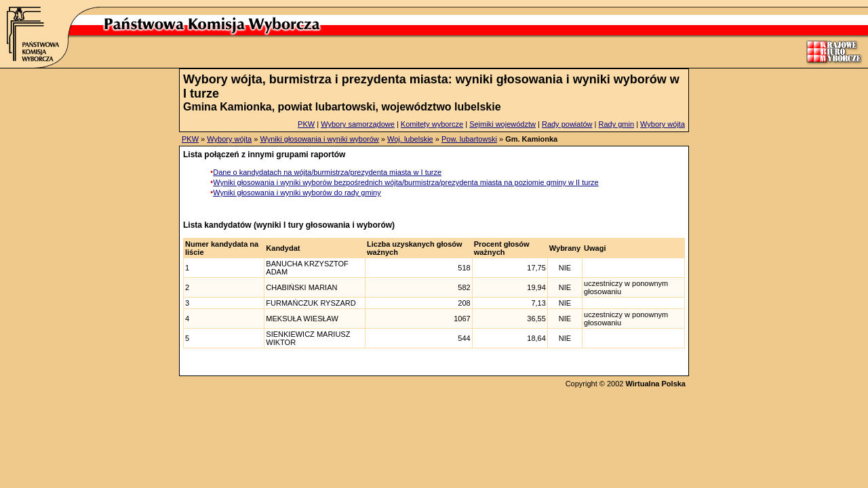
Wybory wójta (663, 124)
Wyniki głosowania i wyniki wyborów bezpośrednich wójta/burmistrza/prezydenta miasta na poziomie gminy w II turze (406, 182)
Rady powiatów (567, 124)
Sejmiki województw (502, 124)
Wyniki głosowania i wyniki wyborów (319, 139)
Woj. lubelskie (410, 139)
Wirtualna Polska (655, 384)
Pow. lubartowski (469, 139)
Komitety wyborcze (432, 124)
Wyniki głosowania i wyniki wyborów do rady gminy (297, 192)
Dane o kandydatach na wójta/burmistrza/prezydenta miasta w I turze (327, 172)
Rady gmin (617, 124)
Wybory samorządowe (358, 124)
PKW (306, 124)
